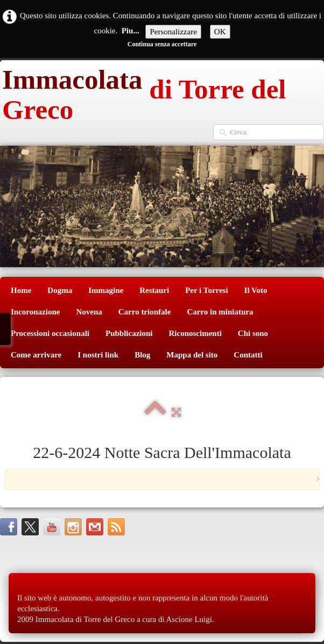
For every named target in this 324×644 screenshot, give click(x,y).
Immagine (106, 290)
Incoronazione (35, 312)
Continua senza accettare (162, 44)
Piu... (131, 31)
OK (220, 32)
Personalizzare (173, 32)
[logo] (162, 92)
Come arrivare (36, 355)
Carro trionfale (145, 312)
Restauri (154, 290)
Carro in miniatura (220, 312)
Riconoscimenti (195, 333)
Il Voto (256, 290)
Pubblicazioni (129, 333)
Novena (89, 312)
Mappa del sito (192, 355)
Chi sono (253, 333)
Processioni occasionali (50, 333)
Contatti (248, 355)
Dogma (60, 290)
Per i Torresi (206, 290)
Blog (142, 355)
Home (21, 290)
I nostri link (98, 355)
